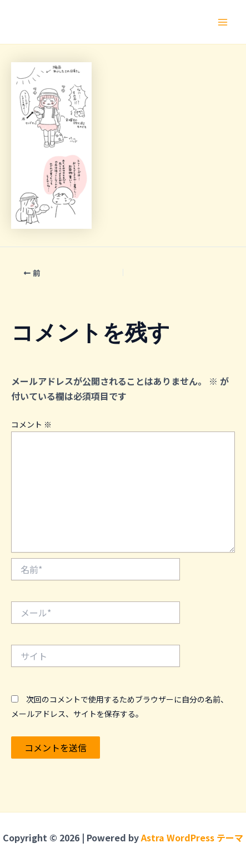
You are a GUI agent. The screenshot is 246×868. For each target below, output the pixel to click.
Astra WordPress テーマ (192, 837)
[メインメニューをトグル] (223, 22)
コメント (31, 424)
